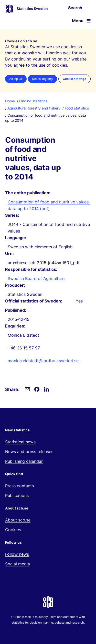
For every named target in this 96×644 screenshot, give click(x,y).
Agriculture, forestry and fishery (34, 108)
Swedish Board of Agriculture (36, 278)
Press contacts (19, 486)
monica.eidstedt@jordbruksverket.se (43, 361)
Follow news (17, 554)
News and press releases (29, 452)
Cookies (13, 530)
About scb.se (18, 520)
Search (75, 8)
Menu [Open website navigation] (78, 21)
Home (10, 101)
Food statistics (77, 108)
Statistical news (20, 442)
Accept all (16, 79)
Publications (17, 495)
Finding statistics (33, 101)
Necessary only (42, 79)
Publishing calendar (24, 461)
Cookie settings (74, 79)
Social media (18, 564)
